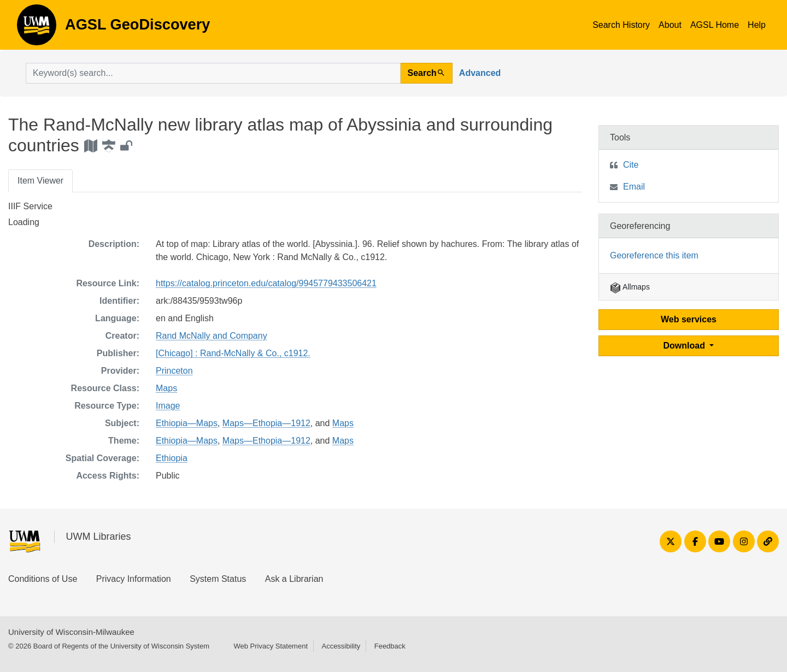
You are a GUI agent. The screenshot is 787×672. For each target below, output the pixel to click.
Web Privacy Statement (271, 646)
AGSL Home (715, 25)
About (670, 25)
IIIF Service (30, 206)
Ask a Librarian (294, 579)
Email (634, 187)
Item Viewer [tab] (40, 181)
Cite (631, 165)
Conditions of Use (43, 579)
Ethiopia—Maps (187, 423)
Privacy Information (134, 579)
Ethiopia (172, 458)
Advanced (480, 73)
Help (757, 25)
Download (686, 346)
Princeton (174, 371)
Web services (689, 319)
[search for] (213, 73)
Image (168, 406)
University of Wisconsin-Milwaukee (71, 632)
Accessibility (341, 646)
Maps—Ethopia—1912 (266, 423)
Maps (166, 388)
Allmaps (630, 287)
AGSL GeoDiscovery (37, 28)
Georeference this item (654, 255)
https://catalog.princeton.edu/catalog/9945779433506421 (266, 283)
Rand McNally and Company (212, 336)
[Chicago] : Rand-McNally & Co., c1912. (233, 353)
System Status (218, 579)
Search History (621, 25)
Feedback (390, 646)
